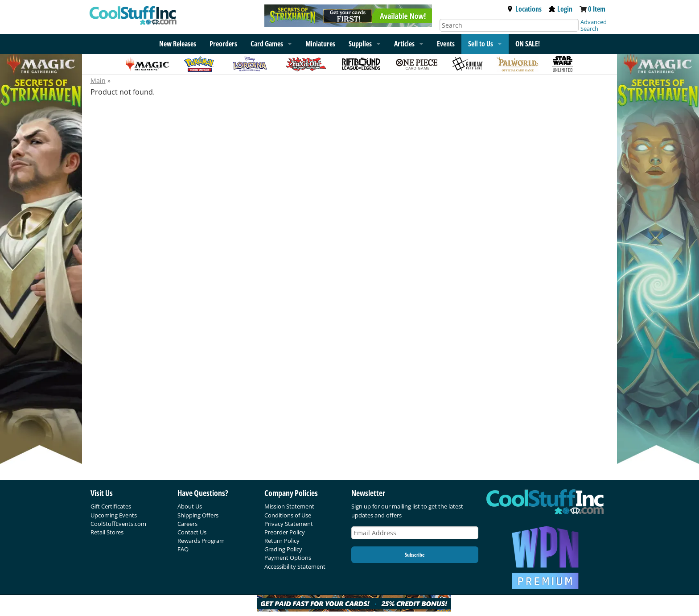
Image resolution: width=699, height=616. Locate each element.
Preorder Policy (285, 532)
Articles (404, 44)
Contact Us (192, 532)
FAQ (183, 549)
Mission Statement (289, 506)
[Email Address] (415, 533)
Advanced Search (594, 25)
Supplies (360, 44)
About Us (190, 506)
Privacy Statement (289, 524)
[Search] (509, 25)
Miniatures (320, 44)
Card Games (267, 44)
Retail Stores (107, 532)
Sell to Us (481, 44)
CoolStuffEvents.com (118, 524)
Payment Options (288, 558)
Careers (187, 524)
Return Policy (282, 541)
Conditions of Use (288, 515)
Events (446, 44)
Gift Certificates (111, 506)
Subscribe (415, 555)
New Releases (178, 44)
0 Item (597, 9)
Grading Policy (283, 549)
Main (98, 81)
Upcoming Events (114, 515)
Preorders (223, 44)
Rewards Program (201, 541)
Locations (524, 9)
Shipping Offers (198, 515)
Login (561, 9)
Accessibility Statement (295, 566)
